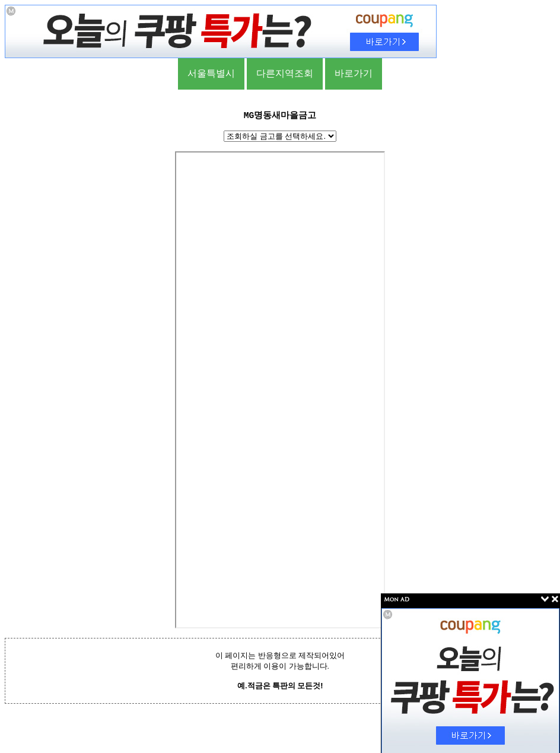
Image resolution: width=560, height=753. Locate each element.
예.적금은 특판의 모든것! (280, 686)
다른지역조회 (285, 73)
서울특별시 (211, 73)
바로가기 (354, 73)
